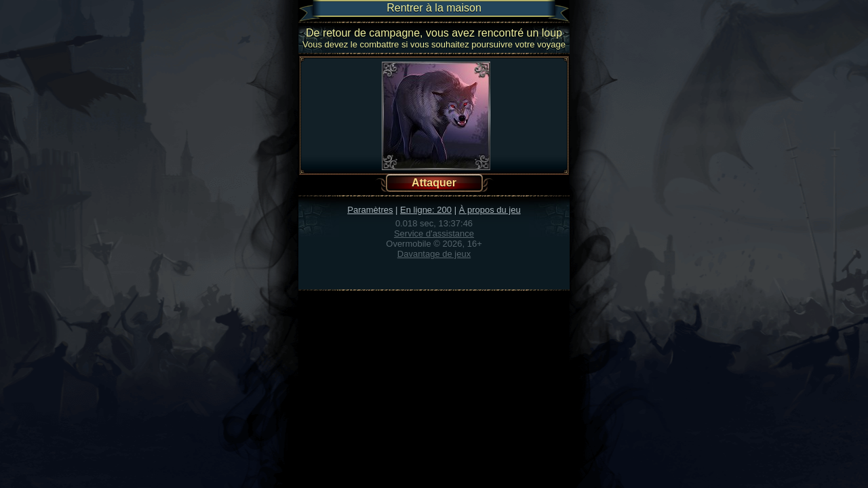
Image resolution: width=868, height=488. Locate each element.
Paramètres (370, 210)
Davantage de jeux (434, 254)
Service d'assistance (434, 233)
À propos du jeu (490, 210)
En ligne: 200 (426, 210)
